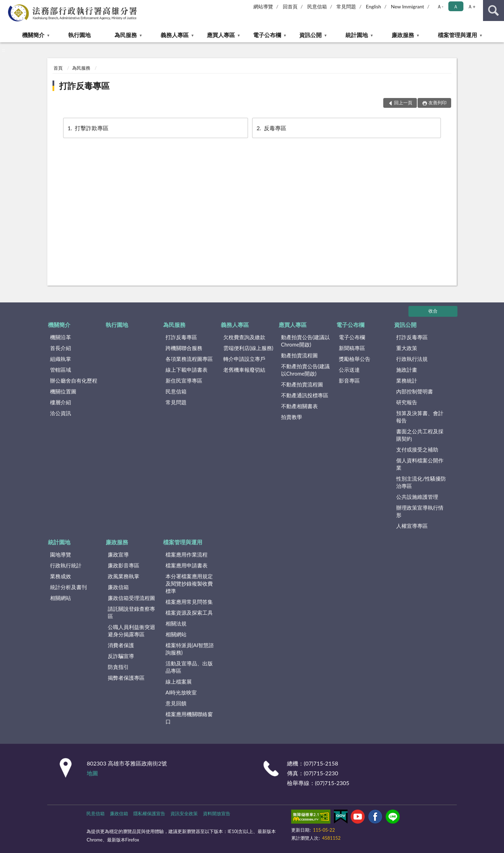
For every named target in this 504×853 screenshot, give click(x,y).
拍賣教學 (292, 417)
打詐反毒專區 (84, 86)
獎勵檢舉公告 (355, 359)
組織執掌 (61, 359)
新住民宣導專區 (184, 380)
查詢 (493, 11)
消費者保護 (121, 645)
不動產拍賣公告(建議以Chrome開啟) (305, 370)
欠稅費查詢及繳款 (244, 337)
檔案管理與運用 (457, 35)
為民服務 (126, 35)
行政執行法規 (412, 359)
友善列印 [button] (437, 103)
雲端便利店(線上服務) (248, 348)
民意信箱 (317, 6)
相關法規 (176, 623)
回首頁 (290, 6)
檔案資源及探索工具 (189, 613)
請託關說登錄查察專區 (131, 612)
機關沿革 (61, 337)
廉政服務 (403, 35)
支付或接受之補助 (417, 449)
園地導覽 (61, 554)
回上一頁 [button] (403, 103)
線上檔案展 (179, 681)
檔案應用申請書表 (187, 565)
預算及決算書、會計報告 (420, 417)
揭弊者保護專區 (126, 678)
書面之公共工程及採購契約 (420, 435)
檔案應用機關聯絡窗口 (189, 718)
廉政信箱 (118, 587)
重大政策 (407, 348)
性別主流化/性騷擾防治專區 (421, 482)
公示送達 (349, 370)
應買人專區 (221, 35)
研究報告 (407, 402)
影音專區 (349, 380)
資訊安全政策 (184, 813)
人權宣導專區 (412, 526)
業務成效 (61, 576)
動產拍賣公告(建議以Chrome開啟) (305, 341)
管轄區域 (61, 370)
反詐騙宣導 (121, 656)
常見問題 (346, 6)
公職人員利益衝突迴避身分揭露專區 (131, 631)
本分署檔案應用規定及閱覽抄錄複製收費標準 (189, 583)
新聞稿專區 (352, 348)
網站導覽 (263, 6)
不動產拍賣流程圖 (302, 384)
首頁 (58, 68)
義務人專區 (175, 35)
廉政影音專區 (124, 565)
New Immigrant (408, 6)
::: (6, 5)
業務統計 (407, 380)
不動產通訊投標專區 (305, 395)
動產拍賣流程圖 (299, 355)
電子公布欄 (267, 35)
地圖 (92, 773)
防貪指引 (118, 667)
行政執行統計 (66, 565)
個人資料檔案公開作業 (420, 464)
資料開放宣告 (217, 813)
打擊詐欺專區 (87, 128)
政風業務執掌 (124, 576)
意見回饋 (176, 703)
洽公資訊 (61, 413)
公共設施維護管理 (417, 497)
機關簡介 (33, 35)
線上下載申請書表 (187, 370)
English (373, 6)
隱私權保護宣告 (149, 813)
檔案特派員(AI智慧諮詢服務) (190, 649)
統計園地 (357, 35)
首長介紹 (61, 348)
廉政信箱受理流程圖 (131, 598)
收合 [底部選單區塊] (433, 311)
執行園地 (79, 35)
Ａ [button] (456, 6)
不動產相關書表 (299, 406)
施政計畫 (407, 370)
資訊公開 (310, 35)
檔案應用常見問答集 (189, 602)
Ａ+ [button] (471, 6)
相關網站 (61, 598)
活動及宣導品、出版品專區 (189, 667)
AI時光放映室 (181, 692)
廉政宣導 (118, 554)
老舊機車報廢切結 (244, 370)
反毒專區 (271, 128)
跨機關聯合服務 (184, 348)
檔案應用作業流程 (187, 554)
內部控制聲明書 (415, 391)
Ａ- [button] (440, 6)
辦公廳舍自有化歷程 (74, 380)
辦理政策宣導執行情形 (420, 511)
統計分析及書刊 (68, 587)
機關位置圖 (63, 391)
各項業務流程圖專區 (189, 359)
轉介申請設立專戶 (244, 359)
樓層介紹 (61, 402)
